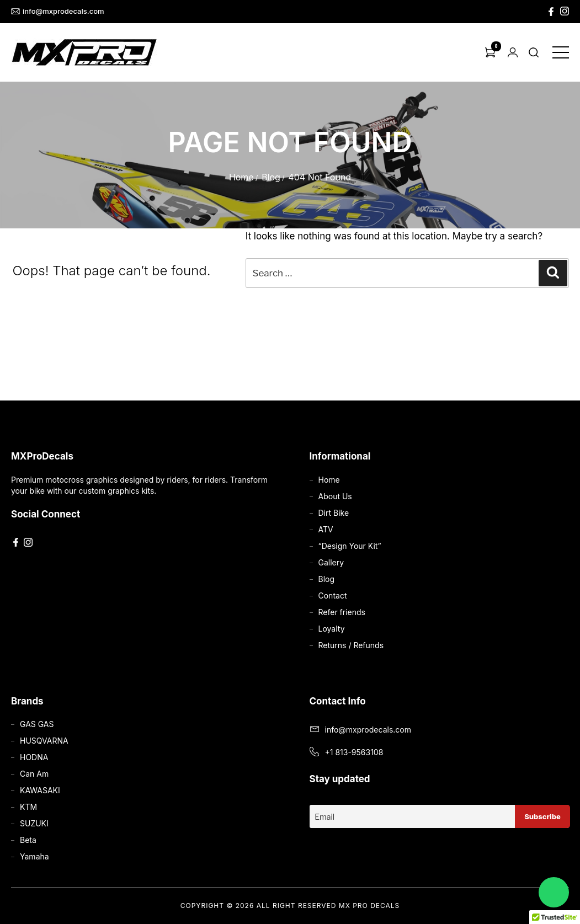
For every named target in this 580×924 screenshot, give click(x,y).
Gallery (331, 562)
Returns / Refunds (351, 645)
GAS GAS (37, 724)
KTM (28, 807)
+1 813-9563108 (354, 752)
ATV (326, 529)
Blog (271, 177)
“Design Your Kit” (350, 546)
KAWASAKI (40, 790)
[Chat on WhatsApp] (554, 892)
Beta (28, 840)
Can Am (34, 774)
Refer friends (342, 612)
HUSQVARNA (44, 741)
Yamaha (34, 856)
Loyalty (332, 629)
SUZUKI (34, 823)
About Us (335, 496)
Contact (333, 595)
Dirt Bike (334, 513)
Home (241, 177)
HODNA (34, 757)
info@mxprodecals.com (58, 11)
